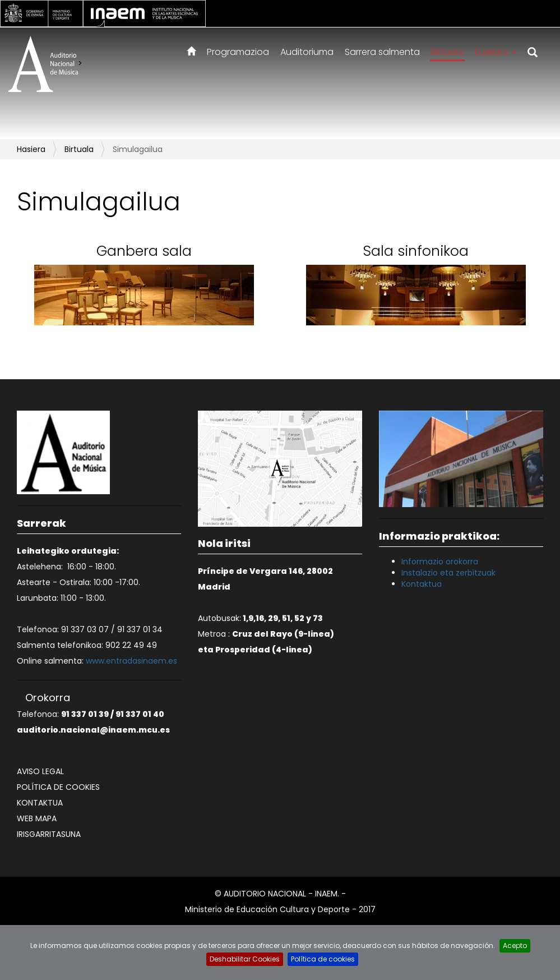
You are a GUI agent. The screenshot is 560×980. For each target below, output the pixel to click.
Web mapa (37, 818)
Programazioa (238, 52)
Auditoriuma (307, 52)
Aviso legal (40, 771)
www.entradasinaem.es (131, 661)
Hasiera (31, 149)
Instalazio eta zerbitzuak (448, 573)
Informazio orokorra (440, 562)
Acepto (515, 946)
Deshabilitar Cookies (245, 959)
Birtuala (447, 52)
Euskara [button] (496, 52)
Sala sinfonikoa (416, 251)
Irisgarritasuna (49, 834)
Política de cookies (58, 787)
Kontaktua (40, 803)
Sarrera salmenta (382, 52)
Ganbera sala (144, 251)
